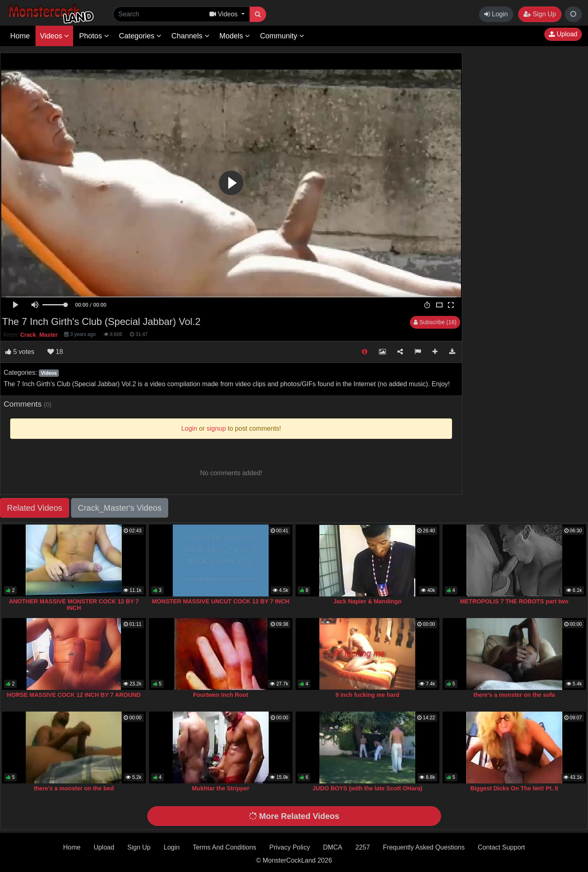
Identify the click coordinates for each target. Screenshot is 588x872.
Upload (563, 34)
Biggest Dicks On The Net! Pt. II (514, 788)
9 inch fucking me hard (367, 695)
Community (282, 36)
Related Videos (35, 508)
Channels (190, 36)
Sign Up (540, 14)
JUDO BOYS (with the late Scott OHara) (367, 788)
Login (496, 14)
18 (55, 352)
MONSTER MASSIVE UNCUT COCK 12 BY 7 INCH (220, 601)
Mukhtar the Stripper (221, 788)
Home (20, 36)
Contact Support (501, 847)
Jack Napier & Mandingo (367, 601)
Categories (140, 36)
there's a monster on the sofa (514, 695)
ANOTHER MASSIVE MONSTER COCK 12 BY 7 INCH (74, 605)
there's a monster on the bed (74, 788)
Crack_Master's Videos (120, 508)
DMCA (333, 847)
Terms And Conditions (225, 847)
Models (235, 36)
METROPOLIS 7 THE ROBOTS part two (514, 601)
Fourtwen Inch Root (221, 695)
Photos (94, 36)
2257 (363, 847)
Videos (54, 36)
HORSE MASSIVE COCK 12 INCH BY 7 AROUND (74, 695)
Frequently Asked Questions (424, 847)
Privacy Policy (290, 847)
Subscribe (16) (435, 322)
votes (20, 352)
